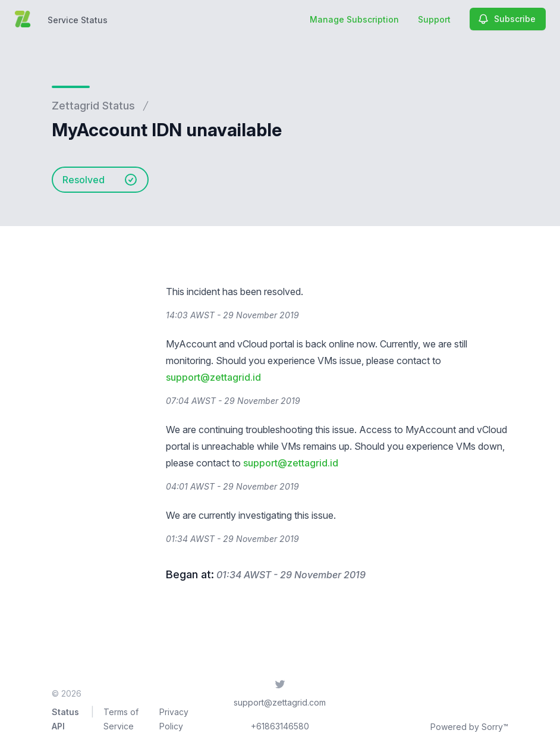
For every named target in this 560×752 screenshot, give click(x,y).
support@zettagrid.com (280, 702)
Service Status (78, 20)
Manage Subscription (354, 19)
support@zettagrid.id (213, 377)
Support (434, 19)
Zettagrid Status (93, 106)
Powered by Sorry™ (469, 727)
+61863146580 (280, 726)
